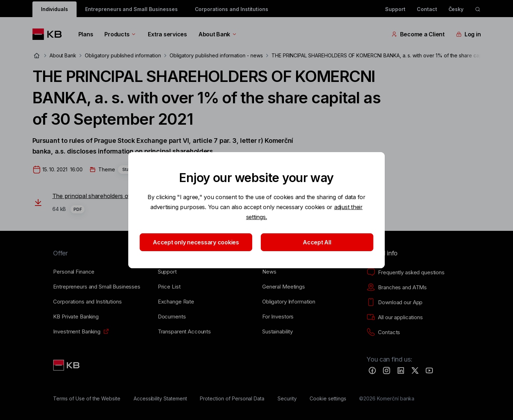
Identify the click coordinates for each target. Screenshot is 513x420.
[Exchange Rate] (176, 302)
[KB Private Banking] (76, 317)
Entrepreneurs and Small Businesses (131, 9)
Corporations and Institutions (232, 9)
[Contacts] (383, 332)
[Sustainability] (278, 332)
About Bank (218, 34)
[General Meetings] (284, 287)
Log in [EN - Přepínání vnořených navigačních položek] (468, 34)
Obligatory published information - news (216, 55)
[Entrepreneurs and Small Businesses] (97, 287)
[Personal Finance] (74, 272)
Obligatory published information (123, 55)
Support (395, 9)
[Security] (287, 399)
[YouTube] (429, 370)
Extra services (167, 34)
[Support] (167, 272)
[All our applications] (395, 317)
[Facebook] (372, 370)
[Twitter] (415, 370)
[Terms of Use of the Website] (87, 399)
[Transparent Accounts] (184, 332)
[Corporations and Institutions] (87, 302)
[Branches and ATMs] (397, 287)
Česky (456, 9)
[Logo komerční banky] (50, 34)
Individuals (55, 9)
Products (120, 34)
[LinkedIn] (401, 370)
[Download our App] (395, 302)
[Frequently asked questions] (406, 273)
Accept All (317, 242)
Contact (427, 9)
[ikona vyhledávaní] (478, 9)
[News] (269, 272)
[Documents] (172, 317)
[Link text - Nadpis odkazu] (67, 365)
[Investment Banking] (77, 332)
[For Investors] (278, 317)
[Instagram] (387, 370)
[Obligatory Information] (289, 302)
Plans (86, 34)
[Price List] (169, 287)
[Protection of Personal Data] (232, 399)
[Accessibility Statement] (160, 399)
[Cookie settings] (328, 399)
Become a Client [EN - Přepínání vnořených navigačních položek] (418, 34)
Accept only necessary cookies (196, 242)
